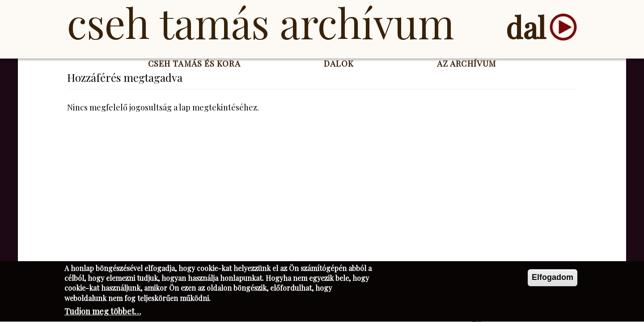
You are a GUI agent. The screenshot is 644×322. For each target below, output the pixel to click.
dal (526, 27)
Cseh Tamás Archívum (261, 22)
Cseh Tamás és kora (194, 64)
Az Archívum (466, 64)
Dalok (339, 64)
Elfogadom (553, 278)
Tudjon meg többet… (103, 313)
